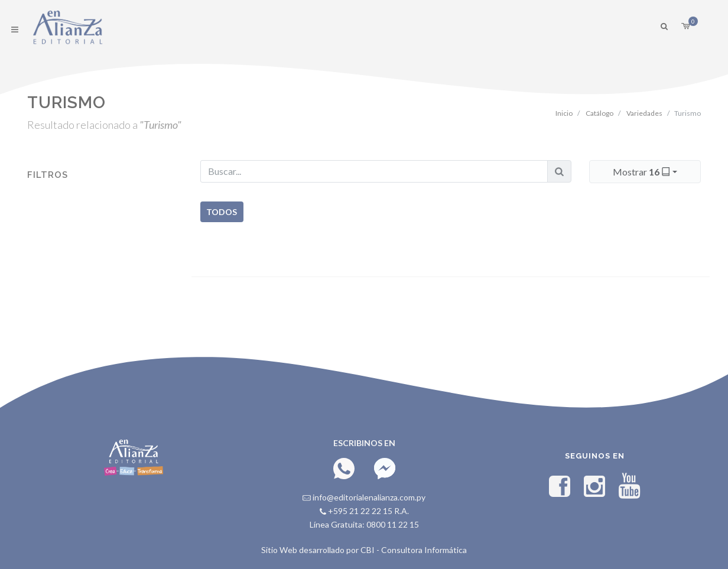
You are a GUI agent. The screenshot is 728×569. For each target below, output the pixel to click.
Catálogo (599, 113)
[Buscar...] (374, 171)
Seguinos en (595, 456)
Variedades (644, 113)
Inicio (564, 113)
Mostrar (643, 171)
